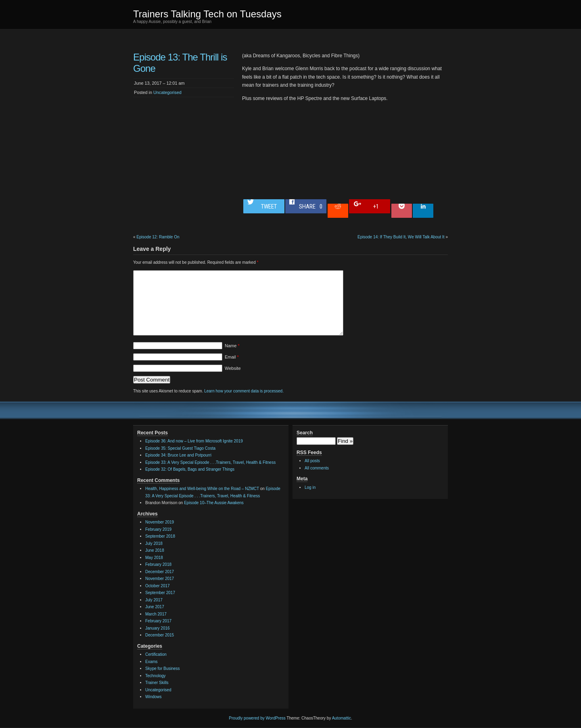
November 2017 (160, 579)
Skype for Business (163, 669)
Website (233, 368)
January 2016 (158, 628)
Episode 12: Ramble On (158, 237)
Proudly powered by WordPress (257, 718)
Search (305, 433)
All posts (312, 461)
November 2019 (160, 522)
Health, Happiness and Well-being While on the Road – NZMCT (202, 489)
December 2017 (160, 572)
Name (232, 346)
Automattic (342, 718)
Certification (156, 654)
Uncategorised (167, 92)
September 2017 (160, 593)
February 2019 (158, 529)
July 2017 (154, 600)
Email (232, 357)
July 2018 (154, 543)
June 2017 (155, 607)
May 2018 (154, 558)
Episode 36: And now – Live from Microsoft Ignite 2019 (194, 441)
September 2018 (160, 536)
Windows (154, 697)
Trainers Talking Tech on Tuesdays (207, 14)
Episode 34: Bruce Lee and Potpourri (178, 455)
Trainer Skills (157, 683)
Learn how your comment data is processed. (244, 391)
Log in (310, 487)
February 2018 (158, 564)
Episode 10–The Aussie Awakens (214, 503)
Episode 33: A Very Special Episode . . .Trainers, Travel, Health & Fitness (210, 462)
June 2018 (155, 550)
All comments (317, 468)
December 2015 (160, 635)
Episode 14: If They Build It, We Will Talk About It (401, 237)
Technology (156, 676)
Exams (152, 662)
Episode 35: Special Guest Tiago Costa (180, 448)
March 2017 (156, 614)
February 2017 (158, 621)
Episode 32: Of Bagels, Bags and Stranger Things (190, 469)
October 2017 (158, 586)
